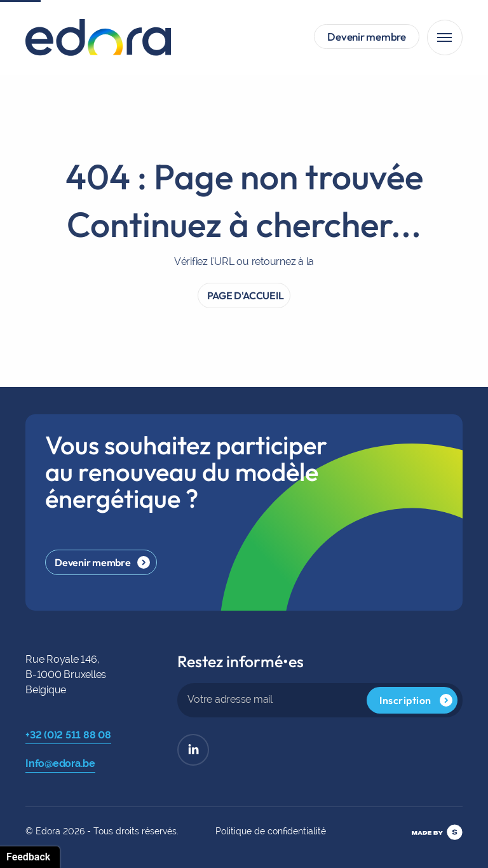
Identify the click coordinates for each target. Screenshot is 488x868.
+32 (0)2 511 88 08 (68, 735)
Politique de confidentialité (271, 831)
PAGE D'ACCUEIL (246, 304)
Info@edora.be (60, 763)
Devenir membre (367, 37)
